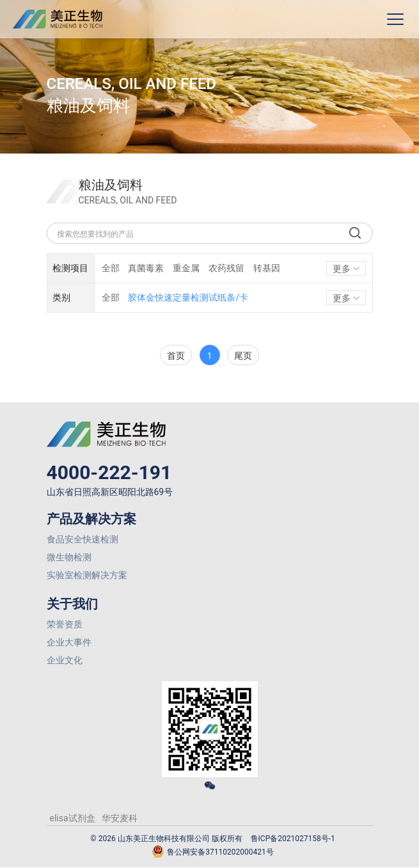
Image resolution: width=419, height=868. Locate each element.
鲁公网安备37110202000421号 (212, 852)
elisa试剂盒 (73, 818)
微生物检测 (69, 557)
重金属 (186, 268)
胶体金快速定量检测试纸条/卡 (188, 297)
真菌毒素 (146, 268)
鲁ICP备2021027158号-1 (293, 839)
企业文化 (65, 660)
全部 (111, 268)
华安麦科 (120, 818)
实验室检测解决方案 (87, 575)
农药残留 (226, 268)
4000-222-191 (109, 472)
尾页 (243, 355)
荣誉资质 (65, 624)
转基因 (267, 268)
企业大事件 (69, 642)
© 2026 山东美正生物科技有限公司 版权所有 (166, 839)
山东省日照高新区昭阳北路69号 (110, 492)
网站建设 (213, 864)
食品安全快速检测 (83, 539)
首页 (176, 355)
